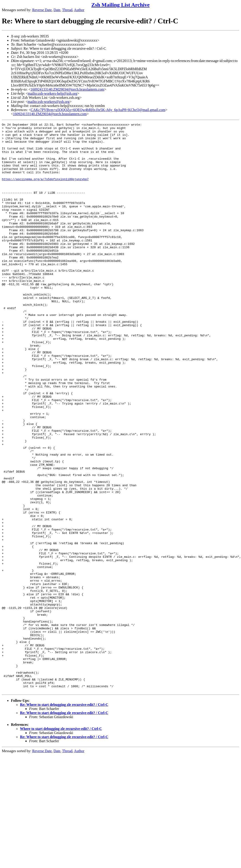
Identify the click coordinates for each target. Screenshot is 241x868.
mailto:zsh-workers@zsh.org (48, 102)
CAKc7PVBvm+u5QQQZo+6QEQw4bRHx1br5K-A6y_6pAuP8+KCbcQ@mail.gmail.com (98, 110)
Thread (67, 10)
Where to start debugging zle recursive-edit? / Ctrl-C (61, 842)
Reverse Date (42, 10)
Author (79, 10)
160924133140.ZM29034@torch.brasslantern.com (67, 89)
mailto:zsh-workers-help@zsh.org (52, 93)
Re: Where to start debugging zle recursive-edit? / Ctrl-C (64, 818)
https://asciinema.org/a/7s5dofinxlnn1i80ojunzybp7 (45, 191)
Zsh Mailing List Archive (120, 5)
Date (57, 10)
